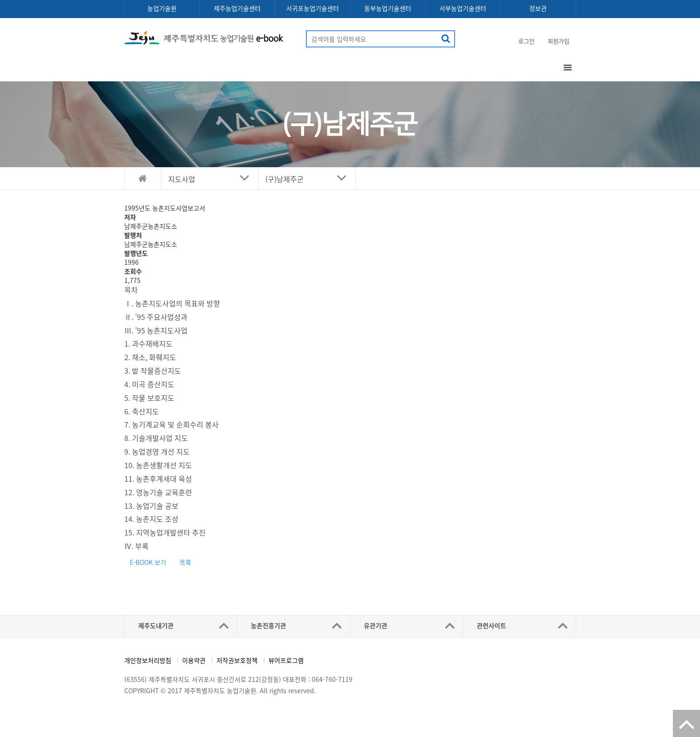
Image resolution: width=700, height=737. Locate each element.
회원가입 (559, 41)
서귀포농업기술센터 (312, 8)
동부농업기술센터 (388, 8)
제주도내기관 (156, 625)
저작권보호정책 (237, 660)
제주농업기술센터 (237, 8)
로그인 (526, 41)
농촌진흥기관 (268, 625)
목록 (185, 562)
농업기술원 (162, 8)
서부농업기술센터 (463, 8)
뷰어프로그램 (286, 660)
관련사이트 (491, 625)
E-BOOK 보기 (148, 562)
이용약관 (194, 660)
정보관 (538, 8)
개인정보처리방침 (148, 660)
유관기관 (376, 625)
